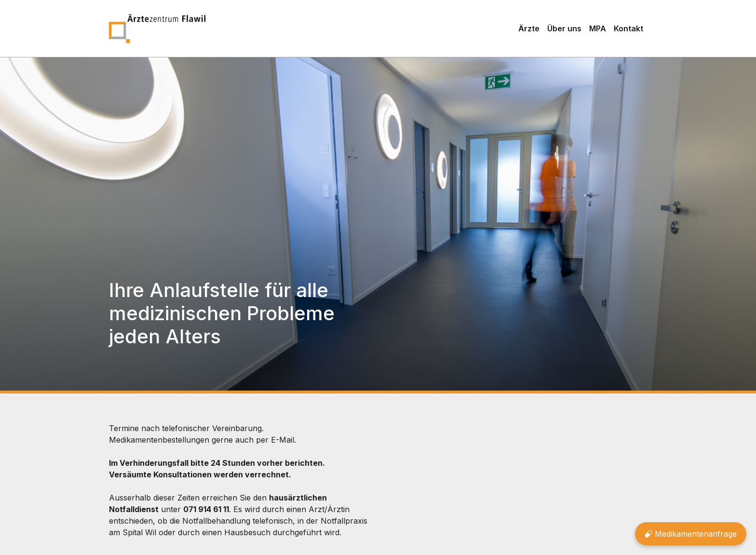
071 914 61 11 (206, 509)
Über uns (564, 28)
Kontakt (628, 28)
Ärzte (529, 28)
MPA (598, 28)
